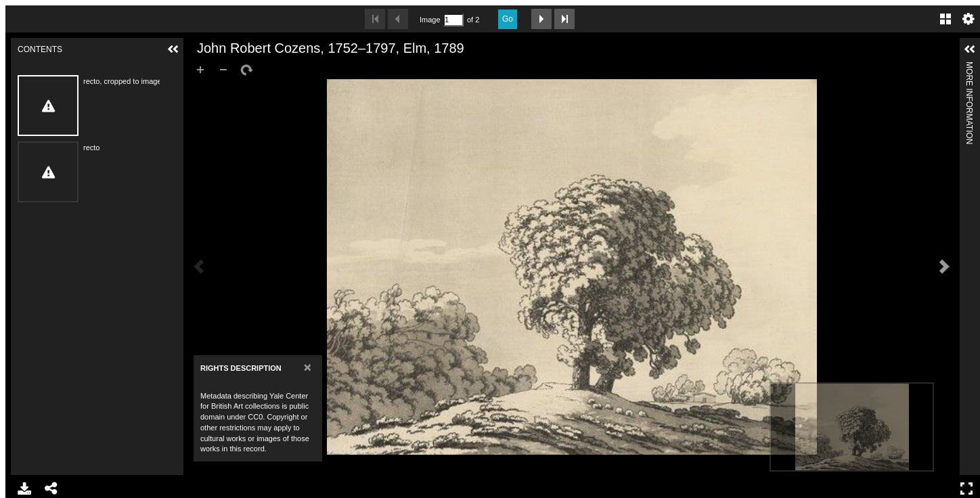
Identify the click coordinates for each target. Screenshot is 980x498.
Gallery (945, 19)
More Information (969, 67)
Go (508, 19)
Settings (968, 19)
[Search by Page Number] (453, 20)
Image (430, 20)
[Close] (308, 367)
